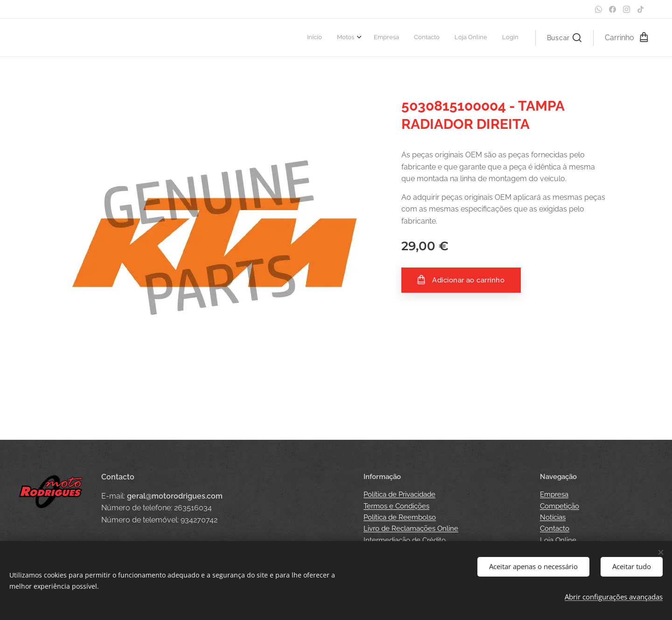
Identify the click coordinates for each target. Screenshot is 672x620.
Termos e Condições (396, 506)
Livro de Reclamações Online (411, 528)
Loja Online (558, 540)
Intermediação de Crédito (405, 540)
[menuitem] (442, 38)
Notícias (553, 517)
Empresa (554, 494)
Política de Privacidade (399, 494)
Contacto (555, 528)
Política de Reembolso (400, 517)
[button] (564, 38)
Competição (560, 506)
